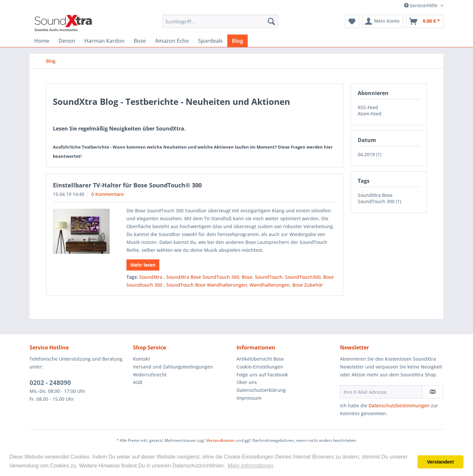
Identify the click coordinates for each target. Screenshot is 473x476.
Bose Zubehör (308, 285)
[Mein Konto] (383, 21)
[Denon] (67, 41)
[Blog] (237, 41)
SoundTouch (269, 277)
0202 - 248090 (50, 383)
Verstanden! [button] (440, 462)
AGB (138, 382)
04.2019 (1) (370, 154)
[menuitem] (220, 21)
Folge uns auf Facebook (262, 375)
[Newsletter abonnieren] (433, 392)
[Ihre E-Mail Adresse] (381, 392)
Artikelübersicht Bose (260, 359)
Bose (247, 277)
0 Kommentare (108, 194)
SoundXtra (151, 277)
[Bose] (140, 41)
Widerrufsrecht (150, 375)
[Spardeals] (210, 41)
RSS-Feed (368, 107)
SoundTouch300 (303, 277)
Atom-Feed (370, 114)
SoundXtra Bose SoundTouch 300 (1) (379, 198)
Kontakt (142, 359)
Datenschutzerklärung (261, 390)
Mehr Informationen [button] (250, 466)
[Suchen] (271, 21)
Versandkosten (221, 440)
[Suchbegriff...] (220, 21)
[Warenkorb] (425, 21)
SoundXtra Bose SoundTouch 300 (203, 277)
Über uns (247, 382)
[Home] (42, 41)
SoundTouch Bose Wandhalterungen (207, 285)
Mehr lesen (143, 265)
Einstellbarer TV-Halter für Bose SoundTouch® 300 (127, 185)
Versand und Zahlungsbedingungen (173, 367)
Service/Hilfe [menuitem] (421, 5)
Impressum (249, 398)
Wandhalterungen (270, 285)
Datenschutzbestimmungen (399, 405)
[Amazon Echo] (172, 41)
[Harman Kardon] (104, 41)
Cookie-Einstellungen (260, 367)
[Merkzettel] (352, 21)
